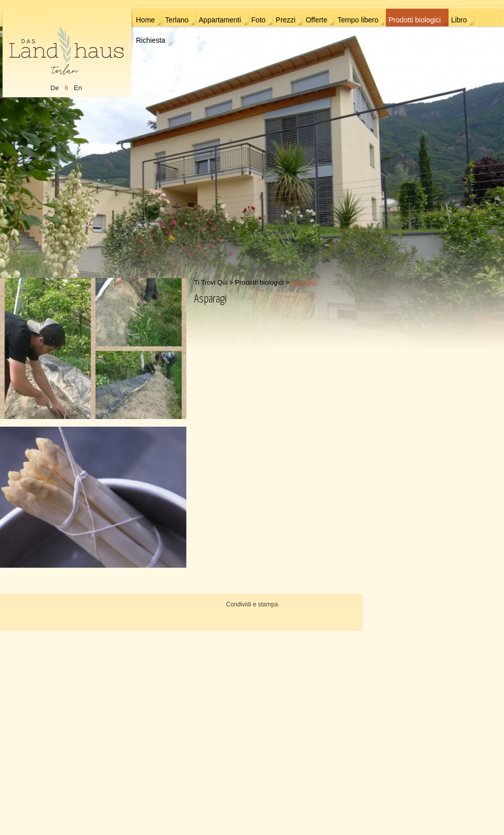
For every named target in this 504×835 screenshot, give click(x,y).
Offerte (316, 20)
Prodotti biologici (415, 20)
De (55, 88)
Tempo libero (358, 20)
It (66, 88)
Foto (259, 20)
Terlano (177, 20)
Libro (459, 20)
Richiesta (151, 40)
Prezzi (286, 20)
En (78, 88)
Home (145, 20)
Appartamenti (220, 20)
